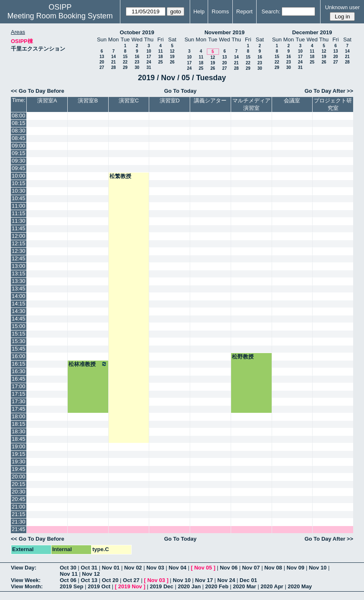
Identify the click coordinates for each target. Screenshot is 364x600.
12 (172, 51)
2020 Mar (244, 586)
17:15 (19, 394)
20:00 (19, 477)
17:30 (19, 401)
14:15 (19, 304)
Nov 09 (296, 568)
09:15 (19, 153)
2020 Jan (189, 586)
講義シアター (210, 100)
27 (102, 67)
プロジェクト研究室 (333, 104)
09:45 (19, 168)
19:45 (19, 469)
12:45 (19, 258)
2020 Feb (217, 586)
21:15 (19, 514)
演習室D (170, 100)
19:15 (19, 454)
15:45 (19, 349)
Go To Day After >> (329, 91)
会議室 (292, 100)
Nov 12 (91, 574)
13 (102, 57)
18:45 (19, 439)
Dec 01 (248, 580)
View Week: (26, 580)
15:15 (19, 334)
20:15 (19, 484)
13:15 (19, 273)
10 (149, 51)
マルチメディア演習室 (251, 104)
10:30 (19, 191)
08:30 (19, 131)
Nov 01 (111, 568)
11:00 (19, 206)
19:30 (19, 461)
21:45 (19, 529)
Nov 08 (273, 568)
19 (172, 57)
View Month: (27, 586)
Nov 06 (229, 568)
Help (199, 11)
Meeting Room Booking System (60, 16)
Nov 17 (204, 580)
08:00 (19, 116)
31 (149, 67)
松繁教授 (120, 176)
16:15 (19, 364)
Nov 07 (251, 568)
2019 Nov (130, 586)
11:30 (19, 221)
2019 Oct (99, 586)
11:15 (19, 213)
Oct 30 (68, 568)
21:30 (19, 522)
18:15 (19, 424)
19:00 (19, 446)
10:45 (19, 198)
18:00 (19, 416)
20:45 (19, 499)
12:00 (19, 236)
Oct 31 (89, 568)
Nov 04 (177, 568)
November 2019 (224, 32)
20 (102, 62)
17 (149, 57)
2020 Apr (272, 586)
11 (160, 51)
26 (172, 62)
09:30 (19, 161)
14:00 (19, 296)
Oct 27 (131, 580)
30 (137, 67)
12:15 (19, 243)
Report (244, 11)
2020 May (300, 586)
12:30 (19, 251)
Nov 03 (155, 568)
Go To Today (181, 91)
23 (137, 62)
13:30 (19, 281)
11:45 (19, 228)
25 (160, 62)
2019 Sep (71, 586)
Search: (271, 11)
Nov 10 (318, 568)
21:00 (19, 507)
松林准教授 (88, 364)
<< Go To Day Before (38, 91)
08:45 (19, 138)
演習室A (47, 100)
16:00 (19, 356)
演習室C (129, 100)
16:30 (19, 371)
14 (113, 57)
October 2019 (137, 32)
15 (125, 57)
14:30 (19, 311)
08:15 (19, 123)
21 (113, 62)
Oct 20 (110, 580)
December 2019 (312, 32)
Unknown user (342, 7)
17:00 (19, 386)
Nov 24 (226, 580)
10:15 (19, 183)
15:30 (19, 341)
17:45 (19, 409)
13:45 (19, 289)
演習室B (88, 100)
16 (137, 57)
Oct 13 (89, 580)
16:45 (19, 379)
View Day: (24, 568)
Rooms (220, 11)
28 (113, 67)
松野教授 (243, 357)
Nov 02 (133, 568)
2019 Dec (161, 586)
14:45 (19, 319)
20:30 (19, 492)
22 (125, 62)
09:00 (19, 146)
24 (149, 62)
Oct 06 (68, 580)
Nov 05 (203, 568)
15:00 (19, 326)
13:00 (19, 266)
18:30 (19, 431)
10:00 (19, 176)
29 (125, 67)
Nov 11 (69, 574)
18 (160, 57)
